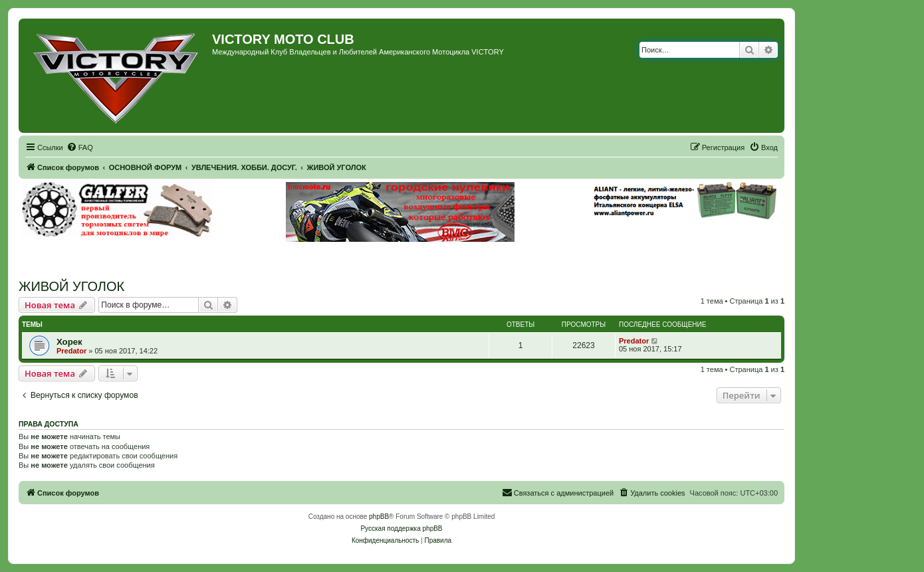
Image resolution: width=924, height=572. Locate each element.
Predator (71, 351)
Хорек (69, 342)
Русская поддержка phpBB (401, 528)
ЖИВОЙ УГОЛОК (71, 286)
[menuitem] (80, 147)
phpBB (379, 517)
